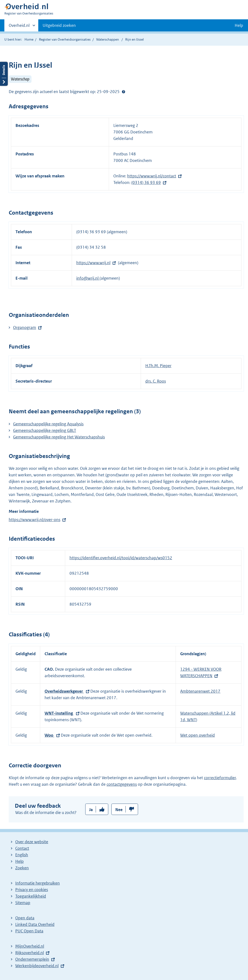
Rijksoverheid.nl (30, 953)
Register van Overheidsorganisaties (65, 39)
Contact (22, 848)
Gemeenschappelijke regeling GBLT (45, 430)
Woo (49, 735)
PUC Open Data (29, 931)
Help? (124, 92)
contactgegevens (122, 784)
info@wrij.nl (88, 278)
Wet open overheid (198, 735)
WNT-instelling (59, 713)
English (22, 855)
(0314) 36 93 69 (146, 182)
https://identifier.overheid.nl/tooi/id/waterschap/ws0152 (121, 558)
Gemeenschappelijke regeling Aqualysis (48, 424)
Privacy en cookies (32, 890)
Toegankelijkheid (31, 896)
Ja (91, 810)
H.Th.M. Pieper (158, 366)
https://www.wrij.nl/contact (152, 176)
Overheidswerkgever (64, 691)
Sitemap (23, 903)
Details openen (4, 74)
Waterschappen (108, 39)
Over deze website (32, 842)
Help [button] (239, 25)
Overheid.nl (19, 27)
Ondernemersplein (32, 959)
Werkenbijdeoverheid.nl (37, 966)
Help (19, 861)
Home (29, 39)
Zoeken (22, 868)
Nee (119, 810)
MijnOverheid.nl (30, 946)
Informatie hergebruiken (38, 883)
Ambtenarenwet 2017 (200, 691)
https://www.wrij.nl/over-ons (35, 520)
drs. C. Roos (156, 381)
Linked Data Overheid (35, 924)
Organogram (25, 327)
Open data (25, 918)
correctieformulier (220, 778)
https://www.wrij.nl (93, 263)
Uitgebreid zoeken (59, 25)
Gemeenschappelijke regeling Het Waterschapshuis (59, 437)
